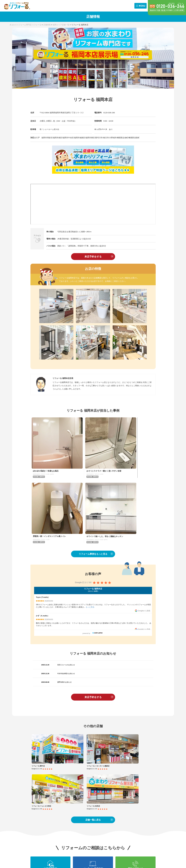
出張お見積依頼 (136, 797)
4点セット (59, 797)
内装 (70, 801)
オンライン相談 (136, 801)
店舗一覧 (36, 783)
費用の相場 (37, 801)
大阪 (32, 788)
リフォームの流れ (140, 773)
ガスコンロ (59, 785)
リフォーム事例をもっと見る (93, 469)
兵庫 (45, 788)
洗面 (70, 781)
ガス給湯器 (72, 797)
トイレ (58, 781)
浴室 (70, 777)
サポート (134, 786)
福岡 (45, 795)
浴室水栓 (71, 793)
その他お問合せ (149, 801)
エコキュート (60, 801)
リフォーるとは (139, 778)
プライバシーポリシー (141, 815)
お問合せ (136, 792)
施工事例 (111, 773)
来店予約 (134, 805)
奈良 (32, 792)
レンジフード (60, 789)
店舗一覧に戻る (93, 685)
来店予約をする (93, 257)
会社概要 (146, 786)
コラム (85, 773)
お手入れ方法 (88, 803)
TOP (34, 773)
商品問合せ (147, 797)
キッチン (59, 777)
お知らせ (36, 778)
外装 (57, 805)
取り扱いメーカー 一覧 (92, 808)
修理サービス (63, 810)
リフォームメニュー (65, 773)
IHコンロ (71, 785)
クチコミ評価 (148, 782)
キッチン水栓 (60, 793)
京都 (45, 792)
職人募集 (146, 805)
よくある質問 (138, 810)
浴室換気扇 (72, 789)
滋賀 (32, 795)
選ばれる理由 (135, 782)
